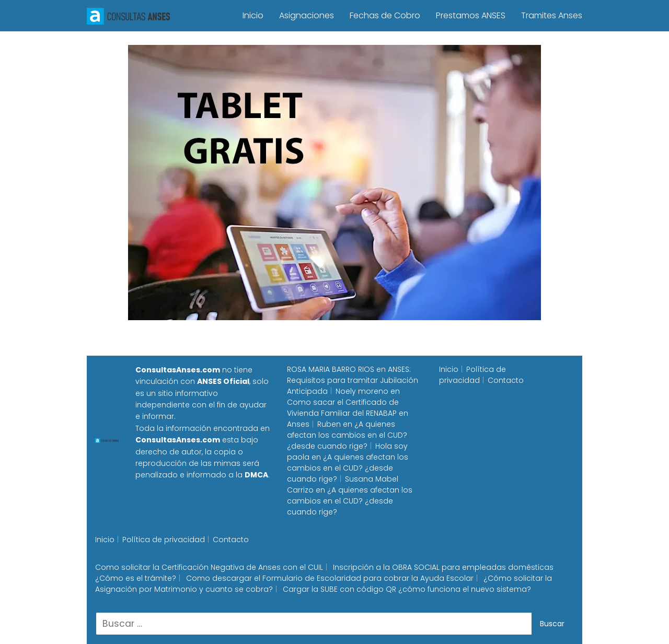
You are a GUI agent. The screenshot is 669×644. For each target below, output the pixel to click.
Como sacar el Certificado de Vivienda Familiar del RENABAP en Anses (348, 413)
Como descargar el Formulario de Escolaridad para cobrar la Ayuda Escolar (330, 578)
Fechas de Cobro (385, 15)
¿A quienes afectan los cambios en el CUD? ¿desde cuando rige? (347, 435)
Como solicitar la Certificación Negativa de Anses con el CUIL (209, 567)
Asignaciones (307, 15)
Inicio (253, 15)
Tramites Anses (552, 15)
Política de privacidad (472, 375)
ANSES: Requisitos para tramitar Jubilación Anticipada (353, 380)
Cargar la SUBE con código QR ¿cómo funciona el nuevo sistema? (407, 589)
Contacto (506, 380)
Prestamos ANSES (471, 15)
